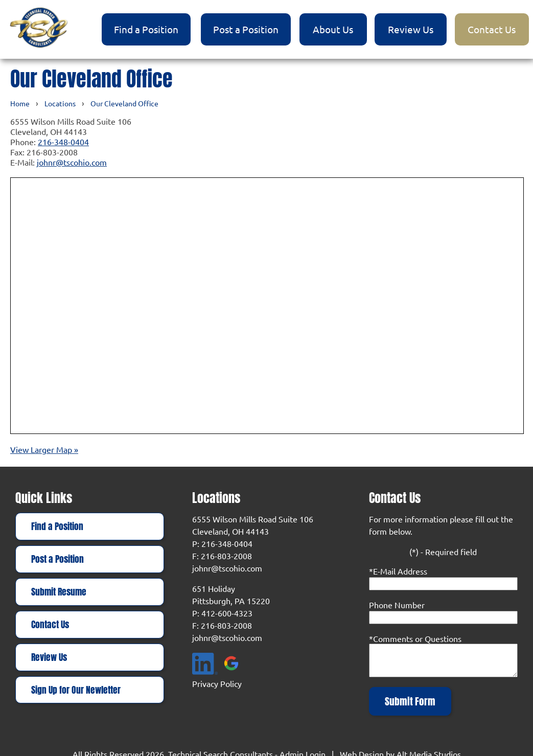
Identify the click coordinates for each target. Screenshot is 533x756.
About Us (333, 29)
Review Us (411, 29)
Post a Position (246, 29)
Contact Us (492, 29)
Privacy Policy (217, 683)
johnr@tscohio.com (72, 162)
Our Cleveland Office (124, 103)
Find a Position (146, 29)
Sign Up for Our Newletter (76, 690)
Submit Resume (59, 592)
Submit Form (410, 701)
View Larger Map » (44, 449)
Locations (60, 103)
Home (20, 103)
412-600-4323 (227, 613)
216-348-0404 (63, 142)
